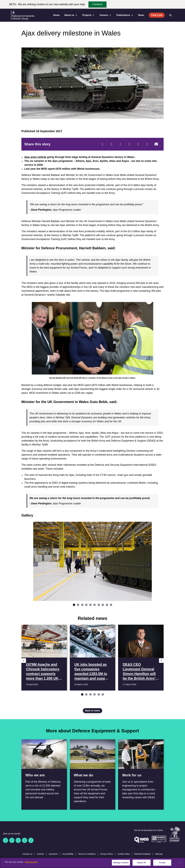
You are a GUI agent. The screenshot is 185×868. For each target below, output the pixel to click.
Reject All (142, 863)
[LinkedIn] (129, 144)
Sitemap (159, 854)
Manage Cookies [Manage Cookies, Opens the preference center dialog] (121, 863)
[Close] (180, 863)
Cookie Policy (124, 854)
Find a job (157, 15)
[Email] (156, 144)
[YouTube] (25, 840)
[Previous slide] (36, 564)
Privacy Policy (107, 854)
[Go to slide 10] (111, 605)
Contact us (27, 854)
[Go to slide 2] (78, 605)
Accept (162, 863)
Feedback (97, 4)
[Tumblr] (147, 144)
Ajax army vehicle (35, 157)
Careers (40, 854)
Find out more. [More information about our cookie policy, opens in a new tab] (31, 862)
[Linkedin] (18, 840)
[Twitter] (111, 144)
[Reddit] (120, 144)
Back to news (92, 711)
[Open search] (170, 15)
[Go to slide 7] (99, 605)
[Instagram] (31, 840)
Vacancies (53, 854)
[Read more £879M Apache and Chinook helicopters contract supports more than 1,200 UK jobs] (44, 658)
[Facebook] (102, 144)
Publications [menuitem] (125, 15)
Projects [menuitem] (89, 15)
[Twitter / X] (12, 840)
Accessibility (68, 854)
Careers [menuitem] (106, 15)
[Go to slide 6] (95, 605)
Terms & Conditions (87, 854)
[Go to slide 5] (90, 605)
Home (56, 15)
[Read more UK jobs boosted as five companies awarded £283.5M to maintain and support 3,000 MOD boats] (93, 658)
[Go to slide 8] (103, 605)
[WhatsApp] (138, 144)
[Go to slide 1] (74, 605)
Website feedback (142, 854)
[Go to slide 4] (86, 605)
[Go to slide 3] (82, 605)
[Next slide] (149, 564)
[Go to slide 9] (107, 605)
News (141, 15)
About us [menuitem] (71, 15)
